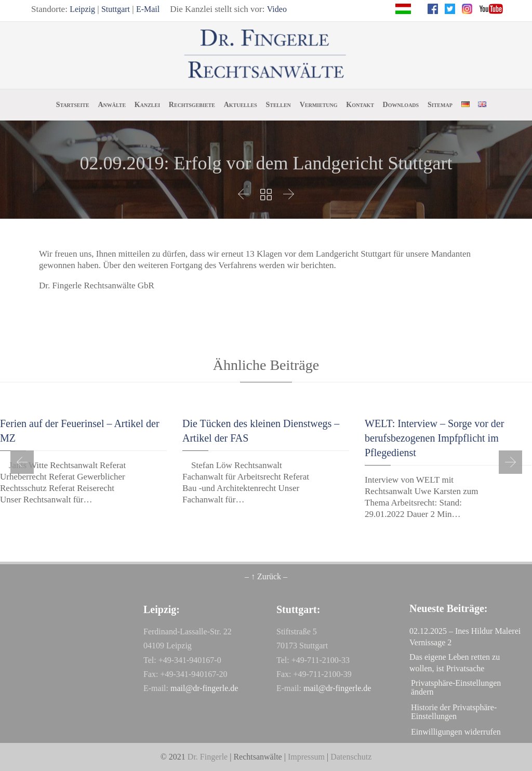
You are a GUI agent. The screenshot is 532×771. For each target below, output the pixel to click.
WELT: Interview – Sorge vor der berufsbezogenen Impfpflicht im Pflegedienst (434, 438)
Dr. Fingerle (208, 757)
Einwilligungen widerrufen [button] (456, 732)
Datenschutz (351, 757)
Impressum (306, 757)
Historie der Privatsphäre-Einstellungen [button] (454, 712)
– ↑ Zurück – (266, 576)
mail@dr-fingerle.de (204, 688)
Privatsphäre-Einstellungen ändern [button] (456, 687)
